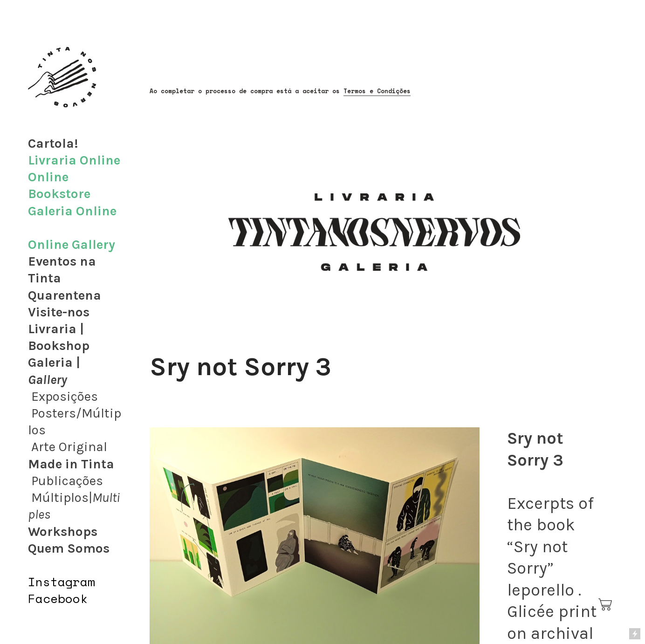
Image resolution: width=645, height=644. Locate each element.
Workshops (63, 531)
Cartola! (53, 143)
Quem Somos (69, 548)
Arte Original (69, 447)
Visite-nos (59, 312)
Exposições (65, 396)
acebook (62, 598)
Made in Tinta (71, 464)
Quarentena (65, 295)
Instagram (62, 582)
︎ (606, 605)
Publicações (67, 481)
